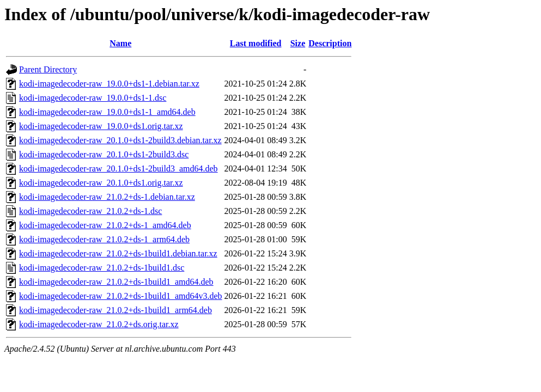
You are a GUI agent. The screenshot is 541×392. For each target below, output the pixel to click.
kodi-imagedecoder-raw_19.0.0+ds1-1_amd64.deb (107, 112)
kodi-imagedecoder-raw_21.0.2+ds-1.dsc (90, 211)
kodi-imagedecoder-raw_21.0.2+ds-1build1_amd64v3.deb (121, 296)
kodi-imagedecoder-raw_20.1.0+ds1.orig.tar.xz (101, 183)
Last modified (256, 43)
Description (330, 43)
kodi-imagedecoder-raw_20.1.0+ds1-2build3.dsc (104, 154)
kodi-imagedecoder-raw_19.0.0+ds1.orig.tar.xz (101, 126)
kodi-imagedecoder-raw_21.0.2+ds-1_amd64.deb (105, 225)
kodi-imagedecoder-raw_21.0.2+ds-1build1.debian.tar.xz (118, 253)
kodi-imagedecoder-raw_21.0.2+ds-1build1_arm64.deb (116, 310)
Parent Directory (48, 69)
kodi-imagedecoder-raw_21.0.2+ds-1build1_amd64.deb (116, 282)
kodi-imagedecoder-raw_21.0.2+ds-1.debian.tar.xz (107, 197)
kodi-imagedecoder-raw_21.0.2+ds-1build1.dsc (102, 268)
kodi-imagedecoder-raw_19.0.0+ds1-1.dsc (93, 98)
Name (120, 43)
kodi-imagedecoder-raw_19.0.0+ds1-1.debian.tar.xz (109, 84)
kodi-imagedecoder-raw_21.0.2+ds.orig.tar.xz (99, 324)
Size (298, 43)
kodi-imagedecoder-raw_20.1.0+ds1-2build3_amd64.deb (118, 169)
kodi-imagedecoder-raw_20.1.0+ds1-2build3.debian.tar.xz (120, 140)
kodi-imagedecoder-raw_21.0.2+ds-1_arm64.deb (104, 239)
